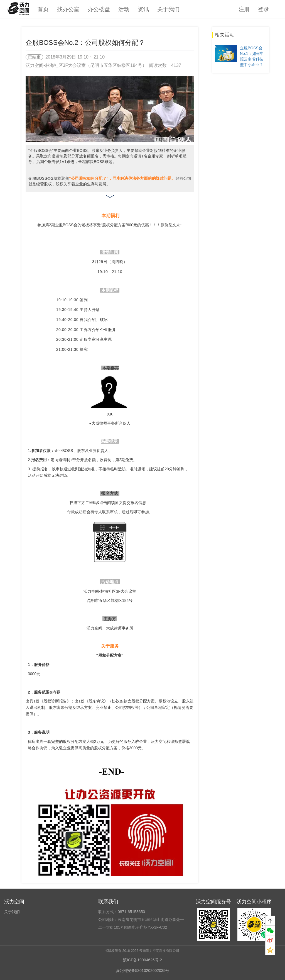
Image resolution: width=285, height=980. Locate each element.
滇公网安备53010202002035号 (142, 971)
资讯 (143, 9)
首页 (43, 9)
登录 (264, 9)
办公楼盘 (99, 9)
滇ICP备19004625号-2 (142, 960)
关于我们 (168, 9)
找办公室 (68, 9)
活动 (124, 9)
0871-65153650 (131, 912)
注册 (244, 9)
